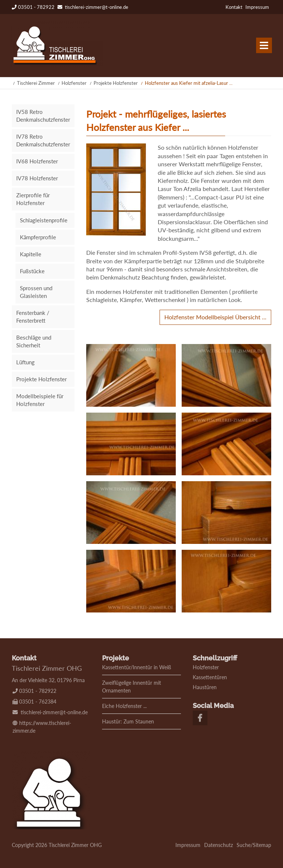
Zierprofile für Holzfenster (33, 199)
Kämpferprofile (38, 237)
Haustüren (205, 687)
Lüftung (25, 362)
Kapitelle (31, 254)
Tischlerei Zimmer (36, 83)
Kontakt (234, 7)
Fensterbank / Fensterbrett (33, 317)
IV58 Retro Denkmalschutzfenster (43, 116)
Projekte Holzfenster (116, 83)
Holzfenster (74, 83)
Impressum (257, 7)
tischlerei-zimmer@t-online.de (97, 7)
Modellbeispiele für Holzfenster (40, 400)
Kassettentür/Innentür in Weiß (137, 667)
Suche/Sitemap (254, 845)
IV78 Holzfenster (37, 178)
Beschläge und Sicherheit (34, 341)
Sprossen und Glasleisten (36, 292)
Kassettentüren (210, 677)
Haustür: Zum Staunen (128, 721)
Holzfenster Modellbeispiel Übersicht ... (215, 317)
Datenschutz (219, 845)
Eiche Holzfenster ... (124, 706)
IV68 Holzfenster (37, 161)
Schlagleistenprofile (44, 220)
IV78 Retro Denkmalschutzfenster (43, 140)
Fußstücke (32, 271)
